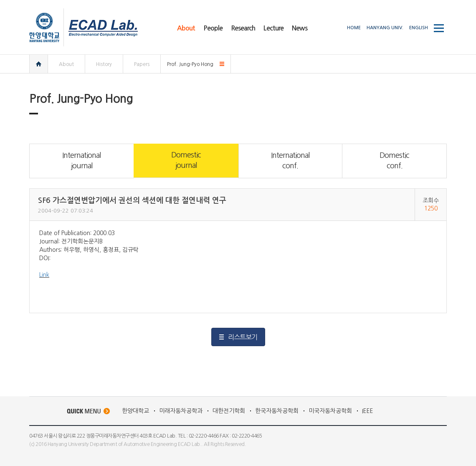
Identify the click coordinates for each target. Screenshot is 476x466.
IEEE (368, 411)
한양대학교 (135, 411)
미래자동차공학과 (181, 411)
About (66, 64)
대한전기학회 (229, 411)
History (104, 64)
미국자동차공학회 (330, 411)
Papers (142, 64)
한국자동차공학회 (277, 411)
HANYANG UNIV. (385, 28)
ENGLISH (419, 28)
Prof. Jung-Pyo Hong (190, 64)
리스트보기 (243, 337)
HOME (354, 28)
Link (44, 275)
